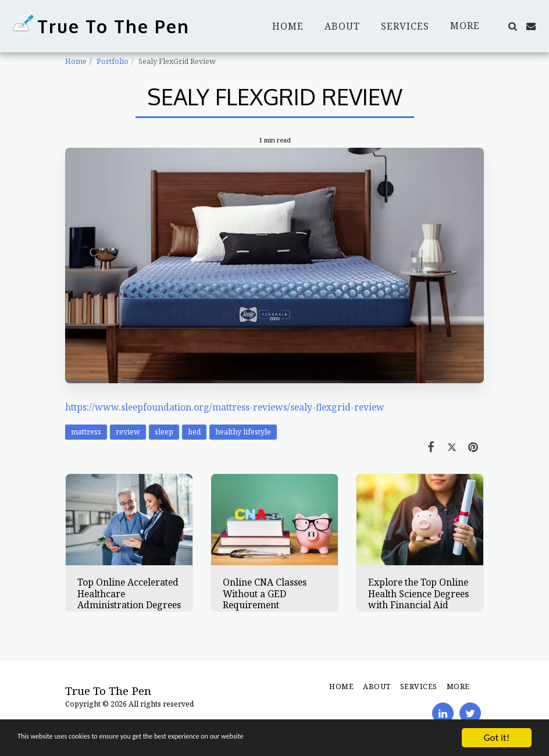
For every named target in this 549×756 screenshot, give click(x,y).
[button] (512, 26)
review (128, 432)
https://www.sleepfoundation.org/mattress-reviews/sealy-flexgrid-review (225, 407)
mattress (86, 432)
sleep (164, 432)
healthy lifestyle (243, 432)
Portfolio (113, 61)
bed (194, 432)
